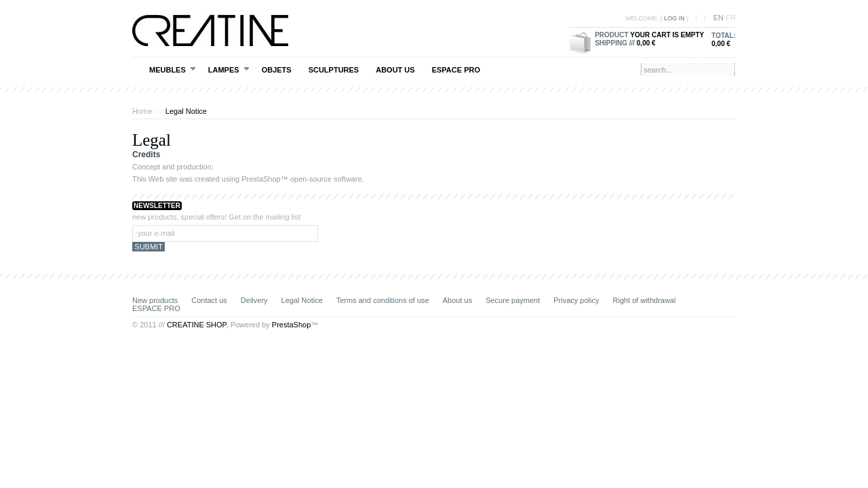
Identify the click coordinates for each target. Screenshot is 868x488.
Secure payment (513, 300)
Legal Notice (302, 300)
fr (731, 18)
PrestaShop (261, 179)
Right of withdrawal (645, 300)
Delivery (254, 300)
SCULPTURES (334, 70)
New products (155, 300)
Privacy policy (576, 300)
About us (395, 70)
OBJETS (277, 70)
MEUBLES (173, 69)
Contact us (209, 300)
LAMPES (229, 69)
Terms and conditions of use (383, 300)
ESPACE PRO (456, 70)
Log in (674, 18)
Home (142, 111)
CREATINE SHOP (197, 325)
